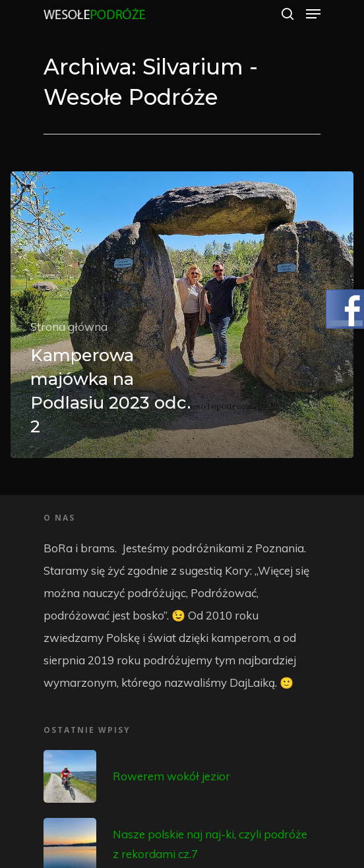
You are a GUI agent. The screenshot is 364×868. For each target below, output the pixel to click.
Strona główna (69, 327)
